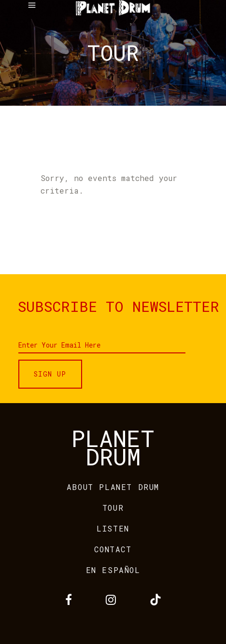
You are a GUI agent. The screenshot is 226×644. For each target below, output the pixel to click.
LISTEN (113, 528)
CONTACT (113, 549)
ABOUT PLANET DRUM (113, 487)
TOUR (113, 508)
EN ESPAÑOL (113, 570)
